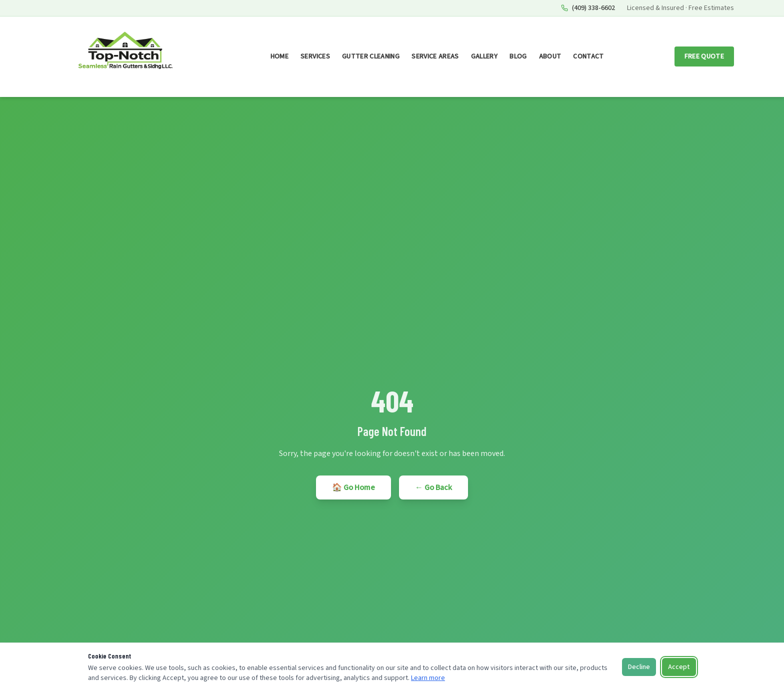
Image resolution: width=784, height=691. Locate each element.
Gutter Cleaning (371, 56)
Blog (518, 56)
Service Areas (435, 56)
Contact (588, 56)
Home (279, 56)
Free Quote (704, 56)
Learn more (428, 678)
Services (315, 56)
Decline (639, 667)
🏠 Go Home (353, 487)
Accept (679, 667)
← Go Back (433, 487)
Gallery (484, 56)
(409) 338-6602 (588, 8)
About (550, 56)
